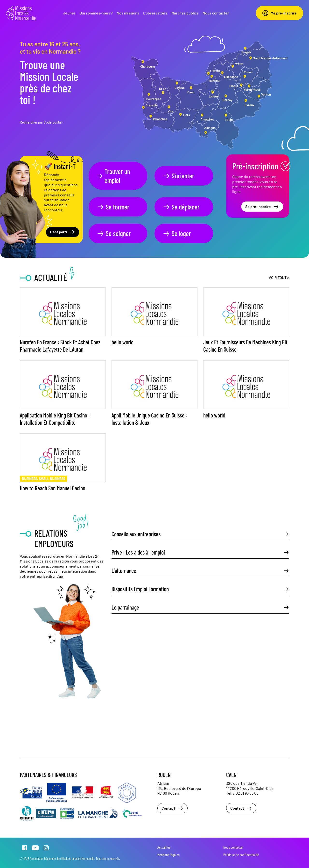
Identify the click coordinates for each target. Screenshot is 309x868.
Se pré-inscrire (262, 207)
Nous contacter (216, 13)
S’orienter (178, 176)
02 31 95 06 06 (247, 793)
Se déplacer (181, 207)
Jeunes (69, 13)
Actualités (164, 847)
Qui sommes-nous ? (96, 13)
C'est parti (63, 232)
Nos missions (128, 13)
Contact (172, 808)
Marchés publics (185, 13)
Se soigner (114, 233)
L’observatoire (155, 13)
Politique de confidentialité (241, 855)
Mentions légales (169, 855)
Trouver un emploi (113, 176)
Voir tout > (279, 277)
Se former (113, 207)
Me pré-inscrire (280, 13)
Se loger (177, 233)
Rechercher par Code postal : (42, 122)
